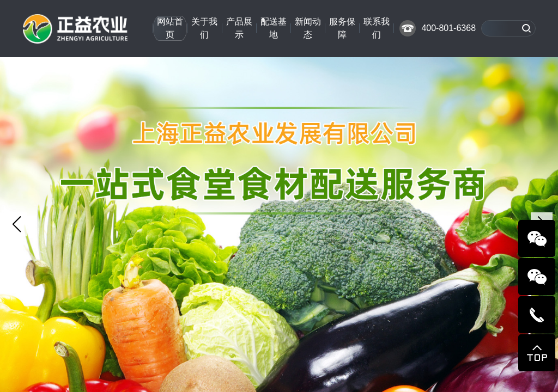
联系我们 (377, 28)
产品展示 (239, 28)
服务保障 (342, 28)
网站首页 (170, 28)
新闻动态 (308, 28)
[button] (16, 224)
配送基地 (274, 28)
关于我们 (204, 28)
